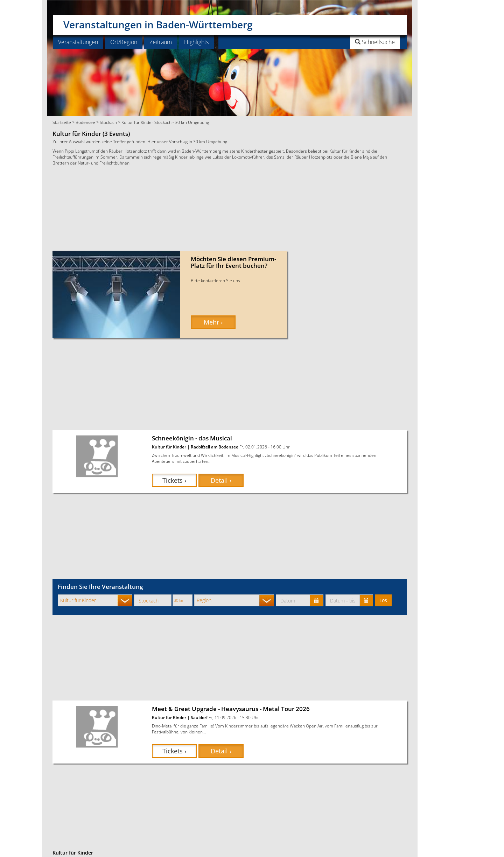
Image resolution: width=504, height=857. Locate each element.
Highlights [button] (196, 42)
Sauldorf (199, 717)
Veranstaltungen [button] (78, 42)
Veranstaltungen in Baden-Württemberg (158, 22)
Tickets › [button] (174, 480)
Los (383, 600)
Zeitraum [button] (161, 42)
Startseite (62, 122)
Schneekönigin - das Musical (192, 438)
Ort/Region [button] (124, 42)
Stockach (108, 122)
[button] (357, 42)
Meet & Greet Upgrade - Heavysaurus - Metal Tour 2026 (231, 709)
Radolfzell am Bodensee (215, 447)
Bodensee (85, 122)
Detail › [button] (221, 480)
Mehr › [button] (213, 322)
